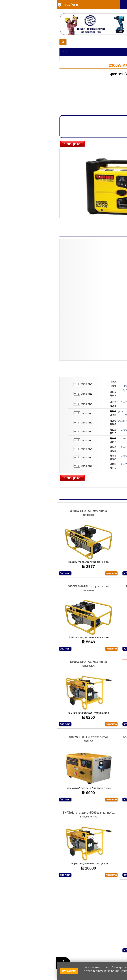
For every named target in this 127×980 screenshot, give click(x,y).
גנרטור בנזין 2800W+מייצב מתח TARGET (95, 586)
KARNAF (113, 88)
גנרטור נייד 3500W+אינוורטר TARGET (95, 511)
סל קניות (11, 5)
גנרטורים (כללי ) (78, 59)
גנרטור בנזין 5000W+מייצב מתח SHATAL (32, 813)
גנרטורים (93, 59)
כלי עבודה (117, 59)
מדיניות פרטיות (84, 974)
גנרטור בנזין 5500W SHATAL (32, 662)
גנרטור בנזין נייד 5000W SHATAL (32, 586)
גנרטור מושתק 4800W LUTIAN (32, 737)
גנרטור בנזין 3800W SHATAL (32, 511)
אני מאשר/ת (12, 971)
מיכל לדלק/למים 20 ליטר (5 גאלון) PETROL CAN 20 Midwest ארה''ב (82, 394)
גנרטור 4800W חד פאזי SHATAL (95, 888)
